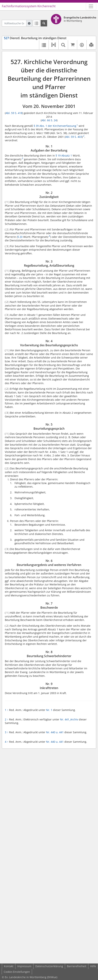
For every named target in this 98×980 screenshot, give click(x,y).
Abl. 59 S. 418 (14, 113)
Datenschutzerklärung (49, 966)
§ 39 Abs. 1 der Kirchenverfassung (55, 126)
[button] (53, 45)
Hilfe (93, 966)
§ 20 (20, 237)
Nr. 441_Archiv (69, 719)
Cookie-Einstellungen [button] (17, 972)
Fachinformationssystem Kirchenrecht (29, 6)
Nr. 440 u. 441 (55, 732)
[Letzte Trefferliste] (36, 23)
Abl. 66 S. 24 (49, 120)
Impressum (24, 966)
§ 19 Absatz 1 (64, 156)
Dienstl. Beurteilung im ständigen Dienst (35, 38)
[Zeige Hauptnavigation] (91, 6)
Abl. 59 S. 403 (74, 137)
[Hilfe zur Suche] (29, 23)
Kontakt (9, 966)
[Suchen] (44, 23)
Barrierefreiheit (77, 966)
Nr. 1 (49, 710)
